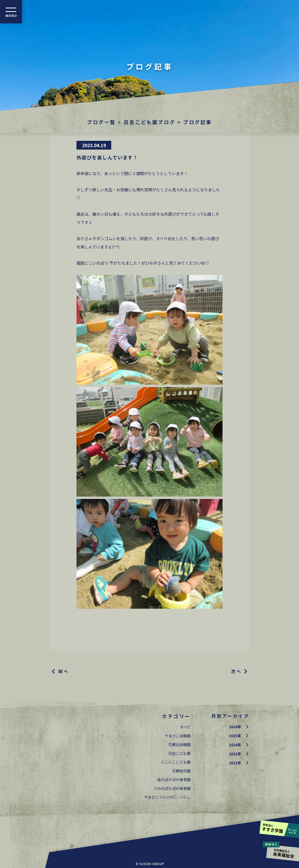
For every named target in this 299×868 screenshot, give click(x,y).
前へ (64, 671)
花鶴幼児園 (181, 771)
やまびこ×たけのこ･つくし (167, 797)
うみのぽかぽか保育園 (172, 788)
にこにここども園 (176, 762)
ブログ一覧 (101, 122)
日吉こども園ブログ (149, 122)
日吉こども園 (180, 753)
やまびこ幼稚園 (178, 736)
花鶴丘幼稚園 (180, 744)
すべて (185, 727)
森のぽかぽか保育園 (174, 780)
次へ (236, 671)
